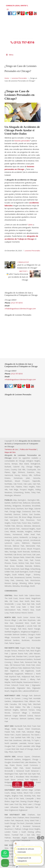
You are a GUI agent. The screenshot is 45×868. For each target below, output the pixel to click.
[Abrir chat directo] (39, 838)
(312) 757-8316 (34, 6)
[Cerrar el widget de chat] (42, 838)
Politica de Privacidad (28, 449)
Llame (30, 225)
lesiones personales (22, 141)
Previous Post (23, 262)
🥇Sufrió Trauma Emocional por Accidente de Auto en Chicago (17, 277)
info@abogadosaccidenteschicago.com (24, 9)
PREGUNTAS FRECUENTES (23, 2)
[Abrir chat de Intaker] (17, 867)
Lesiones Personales (19, 78)
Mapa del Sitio (10, 452)
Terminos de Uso (11, 449)
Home (7, 78)
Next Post (24, 271)
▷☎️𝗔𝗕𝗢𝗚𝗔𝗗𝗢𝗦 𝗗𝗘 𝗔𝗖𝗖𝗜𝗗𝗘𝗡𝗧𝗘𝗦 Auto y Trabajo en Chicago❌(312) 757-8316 (23, 27)
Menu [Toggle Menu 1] (10, 55)
